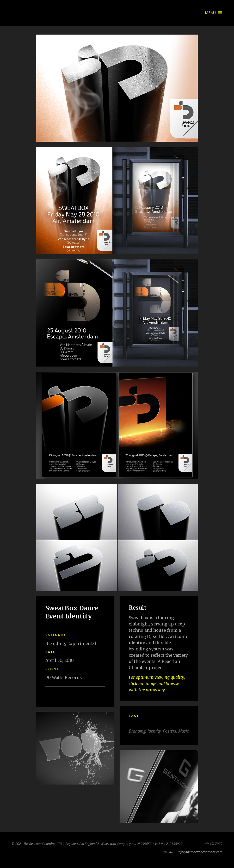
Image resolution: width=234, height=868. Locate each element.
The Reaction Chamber (20, 13)
